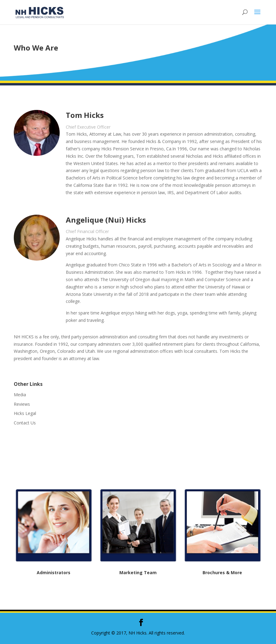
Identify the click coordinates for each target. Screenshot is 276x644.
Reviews (22, 404)
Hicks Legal (25, 413)
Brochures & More (222, 572)
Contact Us (25, 423)
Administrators (54, 572)
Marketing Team (138, 572)
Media (20, 395)
